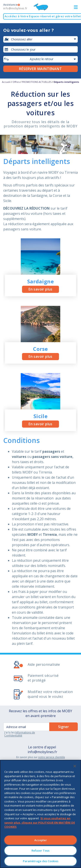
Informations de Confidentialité (20, 734)
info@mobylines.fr (42, 752)
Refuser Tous (40, 850)
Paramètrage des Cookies (41, 861)
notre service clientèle (52, 757)
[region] (40, 814)
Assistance (15, 6)
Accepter (41, 840)
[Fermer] (75, 766)
